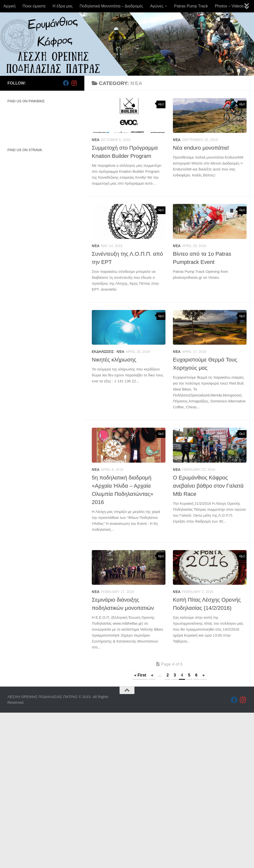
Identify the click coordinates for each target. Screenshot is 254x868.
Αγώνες (157, 6)
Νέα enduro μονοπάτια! (201, 148)
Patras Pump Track (191, 6)
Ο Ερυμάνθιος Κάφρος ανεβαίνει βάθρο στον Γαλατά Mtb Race (208, 486)
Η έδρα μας (63, 6)
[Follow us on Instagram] (74, 83)
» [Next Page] (204, 675)
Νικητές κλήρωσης (114, 360)
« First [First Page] (140, 675)
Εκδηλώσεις (103, 352)
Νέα (95, 140)
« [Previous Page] (152, 675)
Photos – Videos (229, 6)
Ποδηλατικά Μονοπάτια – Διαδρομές (111, 6)
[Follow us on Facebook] (66, 83)
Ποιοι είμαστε (34, 6)
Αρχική (10, 6)
